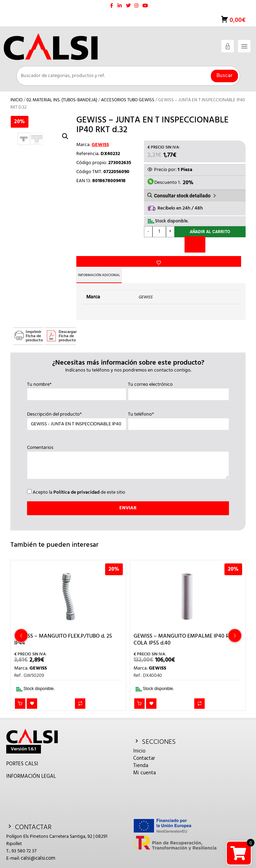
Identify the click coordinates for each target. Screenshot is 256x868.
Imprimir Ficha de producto (34, 327)
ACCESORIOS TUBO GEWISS (128, 100)
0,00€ (237, 20)
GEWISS (100, 145)
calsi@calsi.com (38, 849)
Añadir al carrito (210, 233)
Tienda (141, 757)
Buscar (224, 76)
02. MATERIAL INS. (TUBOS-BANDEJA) (62, 100)
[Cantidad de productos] (159, 232)
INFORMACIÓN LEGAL (31, 767)
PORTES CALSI (22, 755)
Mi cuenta (144, 764)
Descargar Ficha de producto (67, 327)
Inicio (16, 100)
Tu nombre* (77, 381)
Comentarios (128, 454)
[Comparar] (195, 246)
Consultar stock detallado (182, 196)
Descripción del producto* (77, 410)
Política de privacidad (76, 483)
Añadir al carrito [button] (20, 695)
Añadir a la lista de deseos (88, 233)
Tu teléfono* (178, 410)
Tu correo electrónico (178, 381)
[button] (65, 136)
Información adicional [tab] (105, 266)
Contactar (144, 749)
